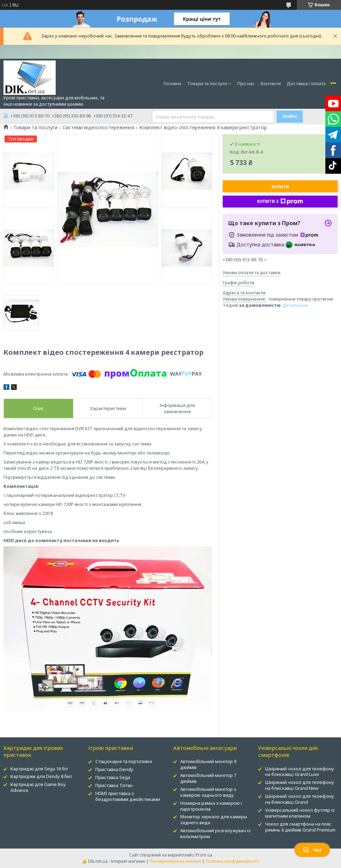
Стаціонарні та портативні (124, 761)
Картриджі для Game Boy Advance (38, 787)
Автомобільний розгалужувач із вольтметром (215, 833)
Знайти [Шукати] (290, 116)
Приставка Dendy (114, 769)
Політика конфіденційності (232, 861)
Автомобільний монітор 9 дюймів (208, 764)
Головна (172, 83)
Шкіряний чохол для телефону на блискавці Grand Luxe (300, 772)
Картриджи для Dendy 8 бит (41, 776)
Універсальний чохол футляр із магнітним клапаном (300, 813)
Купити (280, 187)
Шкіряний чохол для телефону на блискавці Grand (300, 799)
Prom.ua (204, 855)
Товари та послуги (207, 83)
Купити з (280, 202)
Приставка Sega (113, 777)
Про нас (246, 83)
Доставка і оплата (306, 83)
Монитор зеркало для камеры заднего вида (214, 820)
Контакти (271, 83)
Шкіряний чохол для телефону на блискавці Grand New (300, 785)
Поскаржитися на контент (175, 861)
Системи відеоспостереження (98, 128)
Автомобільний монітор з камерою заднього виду (208, 792)
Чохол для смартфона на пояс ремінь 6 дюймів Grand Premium (300, 827)
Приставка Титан (114, 785)
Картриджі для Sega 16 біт (39, 769)
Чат (312, 850)
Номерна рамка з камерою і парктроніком (211, 806)
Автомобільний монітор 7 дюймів (208, 778)
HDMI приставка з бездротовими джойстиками (128, 796)
